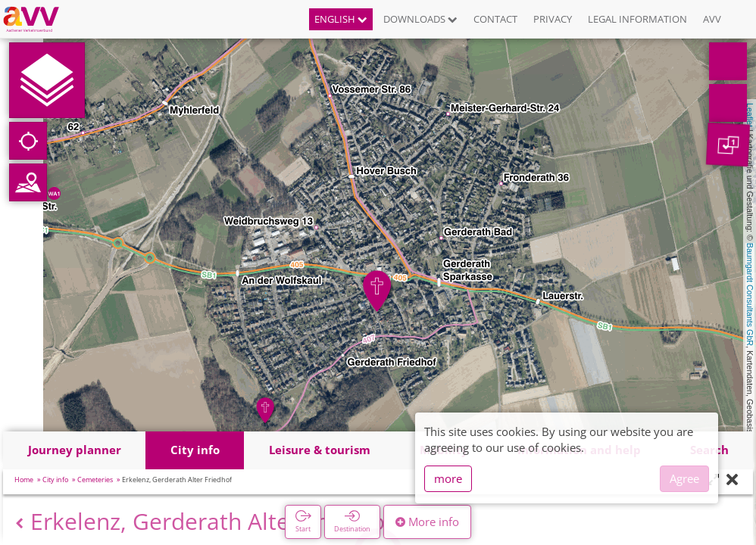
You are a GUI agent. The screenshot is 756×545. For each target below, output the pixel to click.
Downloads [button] (420, 19)
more (448, 478)
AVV (712, 19)
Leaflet (750, 115)
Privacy (553, 19)
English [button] (341, 19)
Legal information (637, 19)
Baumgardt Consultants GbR (750, 294)
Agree (684, 478)
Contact (495, 19)
